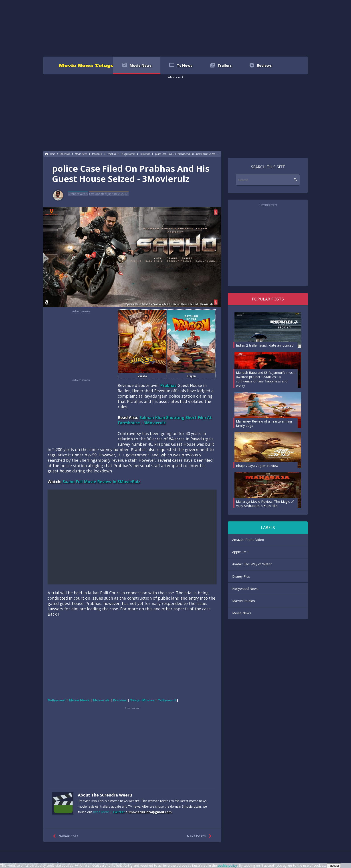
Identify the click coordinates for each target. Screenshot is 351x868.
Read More (101, 812)
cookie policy (227, 865)
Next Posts (200, 836)
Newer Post (65, 836)
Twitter (119, 812)
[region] (175, 28)
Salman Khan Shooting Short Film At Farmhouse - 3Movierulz (165, 420)
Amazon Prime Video (248, 539)
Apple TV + (241, 552)
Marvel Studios (244, 601)
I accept (334, 866)
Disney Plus (241, 576)
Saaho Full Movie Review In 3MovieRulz (101, 482)
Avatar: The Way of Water (252, 564)
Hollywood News (245, 588)
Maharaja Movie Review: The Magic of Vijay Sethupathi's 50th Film (265, 504)
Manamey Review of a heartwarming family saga (264, 423)
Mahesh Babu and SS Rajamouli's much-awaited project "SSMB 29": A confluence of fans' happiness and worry (266, 379)
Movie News (242, 613)
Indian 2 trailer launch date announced (265, 345)
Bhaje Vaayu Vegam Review (257, 466)
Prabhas (168, 385)
